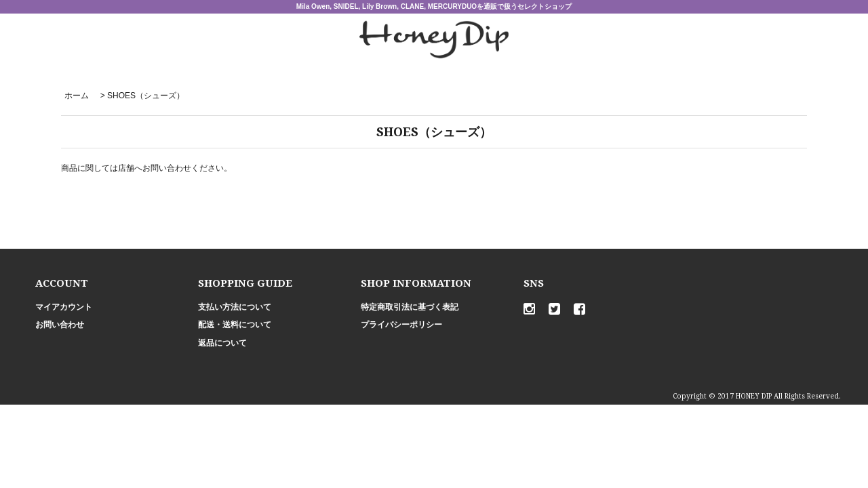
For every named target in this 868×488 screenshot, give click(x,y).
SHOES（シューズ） (146, 96)
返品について (222, 343)
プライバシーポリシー (401, 325)
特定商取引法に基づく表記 (410, 307)
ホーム (77, 96)
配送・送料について (235, 325)
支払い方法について (235, 307)
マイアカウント (64, 307)
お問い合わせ (60, 325)
